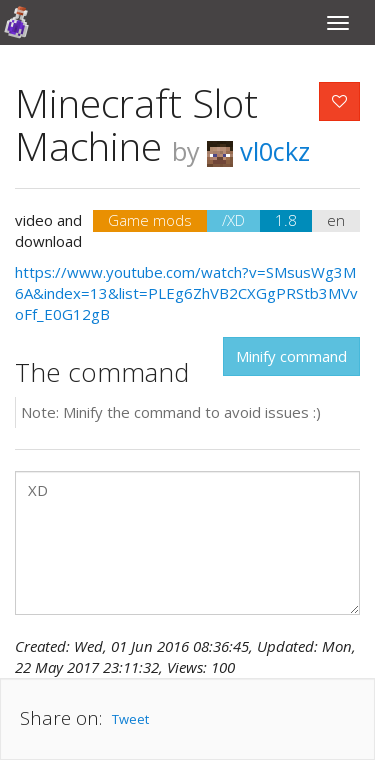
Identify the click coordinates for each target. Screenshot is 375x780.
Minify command (291, 356)
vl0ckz (258, 151)
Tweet (130, 719)
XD (187, 543)
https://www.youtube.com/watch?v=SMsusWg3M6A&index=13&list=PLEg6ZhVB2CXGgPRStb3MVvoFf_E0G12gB (186, 293)
